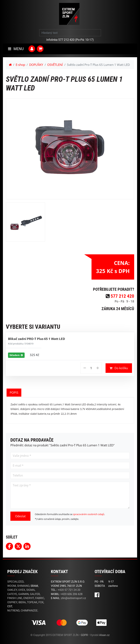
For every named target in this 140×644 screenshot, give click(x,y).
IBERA (22, 602)
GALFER (35, 594)
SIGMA (30, 590)
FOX (41, 602)
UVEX (22, 590)
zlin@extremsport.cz (74, 598)
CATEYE (12, 594)
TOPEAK (32, 602)
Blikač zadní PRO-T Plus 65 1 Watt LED (37, 339)
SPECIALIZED (15, 582)
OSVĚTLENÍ (55, 65)
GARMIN (23, 594)
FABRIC (40, 598)
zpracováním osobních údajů (89, 514)
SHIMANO (23, 586)
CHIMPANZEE (29, 611)
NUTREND (13, 611)
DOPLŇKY (36, 65)
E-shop (20, 65)
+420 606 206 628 (72, 594)
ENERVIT (29, 598)
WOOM (12, 586)
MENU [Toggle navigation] (16, 49)
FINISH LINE (15, 598)
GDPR (84, 635)
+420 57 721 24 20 (69, 590)
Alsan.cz (104, 635)
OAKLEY (12, 590)
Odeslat (20, 516)
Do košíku (119, 368)
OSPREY (12, 602)
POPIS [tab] (14, 392)
